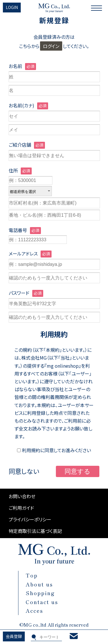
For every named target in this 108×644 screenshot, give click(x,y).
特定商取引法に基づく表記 (35, 531)
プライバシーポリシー (30, 519)
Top (32, 575)
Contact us (42, 602)
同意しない (24, 471)
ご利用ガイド (21, 508)
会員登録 (14, 636)
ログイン (51, 46)
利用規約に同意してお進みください (54, 450)
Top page (105, 611)
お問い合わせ (22, 496)
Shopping (40, 593)
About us (39, 584)
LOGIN (12, 7)
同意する (77, 471)
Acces (34, 610)
